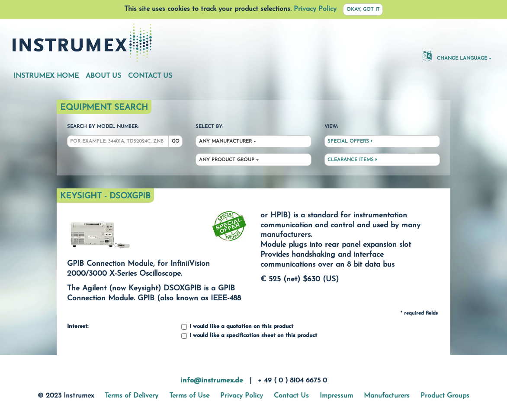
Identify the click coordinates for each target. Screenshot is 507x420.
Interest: (78, 327)
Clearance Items (352, 160)
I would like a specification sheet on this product (249, 336)
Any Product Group (227, 160)
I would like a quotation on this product (237, 327)
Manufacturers (387, 396)
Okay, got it (363, 10)
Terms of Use (189, 396)
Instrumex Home (46, 76)
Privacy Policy (315, 9)
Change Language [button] (455, 56)
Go (176, 142)
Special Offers (350, 141)
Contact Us (150, 76)
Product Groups (445, 396)
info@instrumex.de (212, 381)
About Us (103, 76)
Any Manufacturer (225, 142)
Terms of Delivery (132, 396)
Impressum (336, 396)
